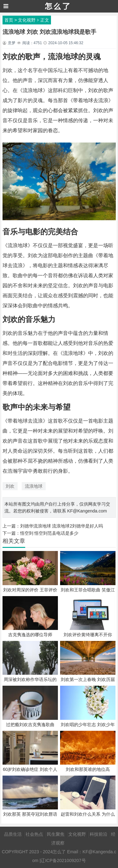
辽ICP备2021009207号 (63, 860)
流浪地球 (34, 486)
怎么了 (59, 852)
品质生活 (13, 834)
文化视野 (27, 20)
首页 (9, 20)
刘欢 (10, 486)
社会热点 (34, 834)
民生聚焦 (56, 834)
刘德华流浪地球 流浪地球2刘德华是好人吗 (62, 526)
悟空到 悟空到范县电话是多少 (49, 533)
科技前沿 (98, 834)
